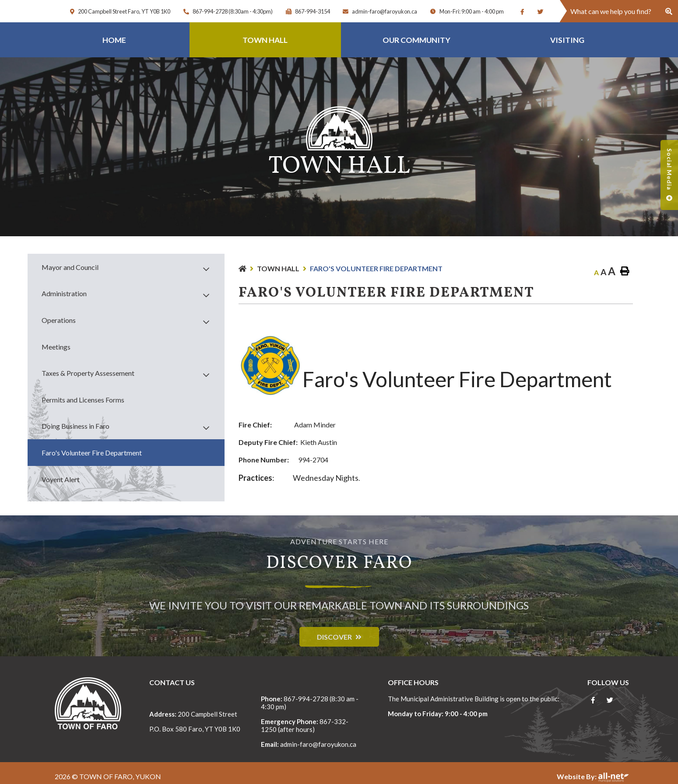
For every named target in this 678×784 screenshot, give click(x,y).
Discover (334, 637)
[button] (206, 269)
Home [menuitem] (114, 40)
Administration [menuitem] (64, 293)
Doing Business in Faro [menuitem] (76, 426)
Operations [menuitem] (59, 320)
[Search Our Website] (619, 11)
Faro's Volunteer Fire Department (376, 268)
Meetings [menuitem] (56, 347)
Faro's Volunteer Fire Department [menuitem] (92, 453)
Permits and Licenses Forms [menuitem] (83, 400)
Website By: (593, 776)
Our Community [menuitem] (416, 40)
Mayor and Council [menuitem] (70, 267)
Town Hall (278, 268)
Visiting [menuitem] (567, 40)
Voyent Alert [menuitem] (61, 479)
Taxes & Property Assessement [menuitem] (88, 373)
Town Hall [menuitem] (265, 40)
